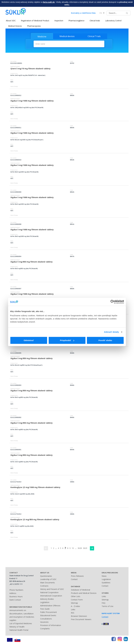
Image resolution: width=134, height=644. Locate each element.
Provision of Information (51, 625)
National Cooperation (49, 592)
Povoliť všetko (105, 340)
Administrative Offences (50, 605)
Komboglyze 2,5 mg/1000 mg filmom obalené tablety (35, 487)
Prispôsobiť (67, 340)
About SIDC (10, 21)
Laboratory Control (113, 21)
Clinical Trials (94, 36)
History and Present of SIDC (52, 589)
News (104, 576)
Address (13, 593)
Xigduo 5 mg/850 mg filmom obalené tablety (32, 262)
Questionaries (46, 576)
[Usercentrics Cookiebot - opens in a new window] (112, 302)
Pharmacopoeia (34, 26)
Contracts (44, 586)
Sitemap (74, 603)
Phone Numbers (16, 590)
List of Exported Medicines (21, 623)
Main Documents (48, 582)
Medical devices (67, 36)
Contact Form (77, 600)
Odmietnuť (29, 340)
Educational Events (48, 615)
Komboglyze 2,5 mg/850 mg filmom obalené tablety (35, 519)
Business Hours (16, 596)
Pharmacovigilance (76, 21)
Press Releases (77, 576)
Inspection (58, 21)
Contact (74, 579)
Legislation (45, 602)
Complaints (45, 628)
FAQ (104, 603)
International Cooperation (51, 596)
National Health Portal (19, 630)
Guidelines (106, 582)
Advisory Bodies (47, 599)
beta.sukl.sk (49, 2)
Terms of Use (108, 606)
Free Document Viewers (81, 619)
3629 (85, 548)
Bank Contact (15, 600)
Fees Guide (45, 609)
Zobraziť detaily (111, 332)
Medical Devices (15, 26)
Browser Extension (79, 616)
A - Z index (75, 606)
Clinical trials (94, 21)
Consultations (46, 619)
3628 (80, 548)
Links (73, 609)
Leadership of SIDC (48, 579)
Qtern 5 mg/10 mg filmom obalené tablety (30, 68)
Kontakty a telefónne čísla (83, 13)
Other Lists (76, 596)
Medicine (42, 37)
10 (73, 548)
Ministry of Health (17, 627)
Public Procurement (48, 612)
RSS (73, 613)
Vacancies (44, 622)
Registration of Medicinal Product (35, 21)
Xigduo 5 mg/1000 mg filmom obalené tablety (32, 101)
